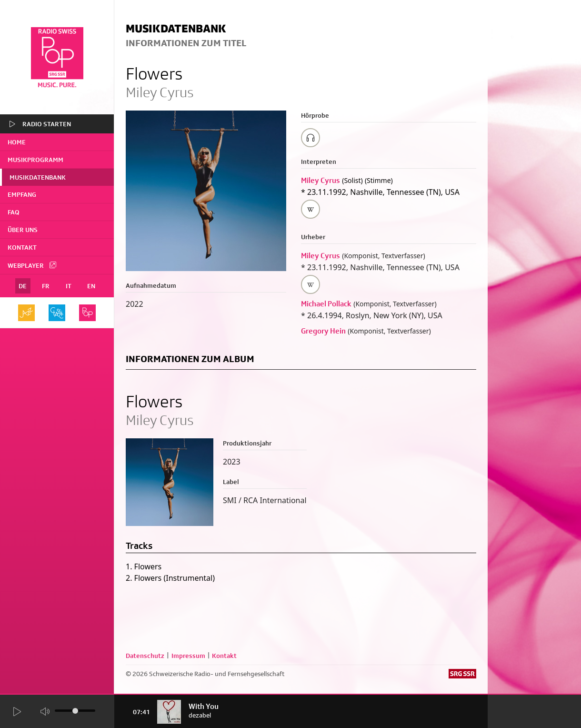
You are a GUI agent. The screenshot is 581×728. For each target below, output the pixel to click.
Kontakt (22, 247)
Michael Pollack (326, 304)
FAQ (14, 212)
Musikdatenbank (38, 177)
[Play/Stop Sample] (311, 138)
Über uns (23, 230)
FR (46, 286)
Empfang (22, 194)
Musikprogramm (35, 160)
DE (23, 286)
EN (91, 286)
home (17, 142)
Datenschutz (145, 656)
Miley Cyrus (321, 180)
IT (69, 286)
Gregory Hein (323, 331)
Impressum (188, 656)
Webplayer (32, 265)
